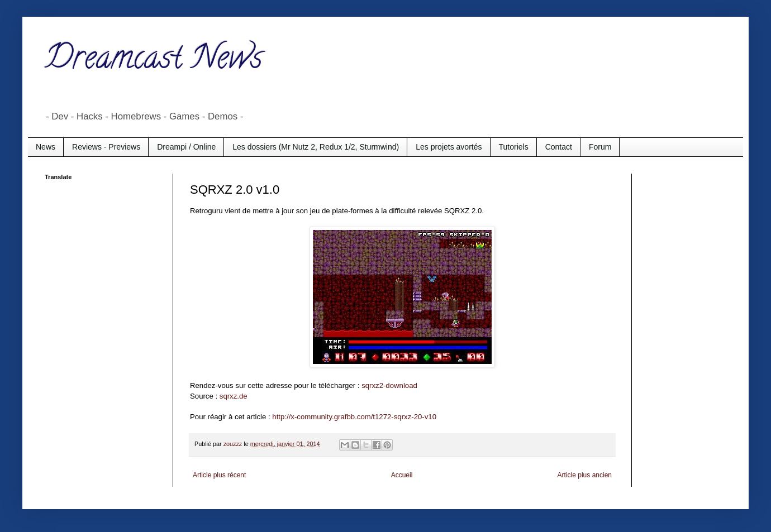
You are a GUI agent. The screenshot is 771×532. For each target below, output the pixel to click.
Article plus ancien (585, 475)
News (46, 147)
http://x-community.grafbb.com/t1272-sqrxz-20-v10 (354, 417)
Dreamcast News (154, 61)
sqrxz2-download (389, 385)
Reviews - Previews (106, 147)
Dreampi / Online (186, 147)
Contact (559, 147)
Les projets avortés (449, 147)
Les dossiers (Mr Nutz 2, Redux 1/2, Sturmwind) (316, 147)
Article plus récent (219, 475)
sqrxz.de (234, 396)
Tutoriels (514, 147)
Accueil (402, 475)
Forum (600, 147)
